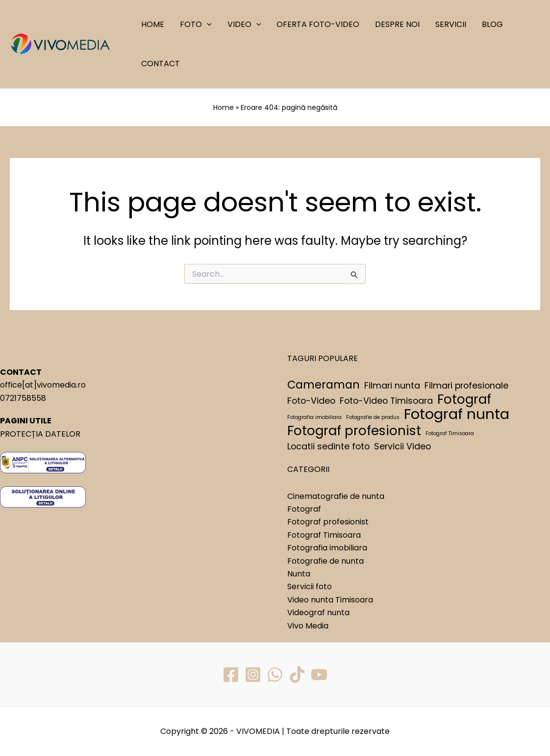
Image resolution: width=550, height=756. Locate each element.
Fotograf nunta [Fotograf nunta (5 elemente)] (457, 414)
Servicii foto (310, 587)
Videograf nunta (318, 613)
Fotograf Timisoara (324, 535)
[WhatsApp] (275, 675)
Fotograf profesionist (328, 522)
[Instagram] (253, 675)
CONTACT (161, 64)
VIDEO (244, 25)
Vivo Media (308, 626)
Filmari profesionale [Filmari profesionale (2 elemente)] (466, 385)
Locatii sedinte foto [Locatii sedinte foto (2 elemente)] (328, 446)
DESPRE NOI (397, 24)
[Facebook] (231, 675)
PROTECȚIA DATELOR (40, 434)
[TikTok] (297, 675)
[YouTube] (319, 675)
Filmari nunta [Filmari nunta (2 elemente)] (392, 385)
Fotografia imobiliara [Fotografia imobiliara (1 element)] (314, 417)
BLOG (492, 24)
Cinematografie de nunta (336, 496)
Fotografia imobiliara (327, 548)
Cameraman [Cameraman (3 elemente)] (324, 385)
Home (224, 107)
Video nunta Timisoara (330, 600)
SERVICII (451, 24)
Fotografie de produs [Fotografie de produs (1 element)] (373, 417)
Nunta (299, 574)
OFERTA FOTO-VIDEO (318, 24)
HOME (153, 24)
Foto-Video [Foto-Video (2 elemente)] (311, 401)
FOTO (196, 25)
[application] (207, 25)
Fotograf (304, 509)
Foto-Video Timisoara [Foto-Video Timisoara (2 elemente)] (386, 401)
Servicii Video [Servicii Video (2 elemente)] (402, 446)
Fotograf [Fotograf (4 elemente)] (464, 399)
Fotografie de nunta (325, 561)
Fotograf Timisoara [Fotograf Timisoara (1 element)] (450, 433)
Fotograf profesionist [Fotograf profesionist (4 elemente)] (354, 431)
